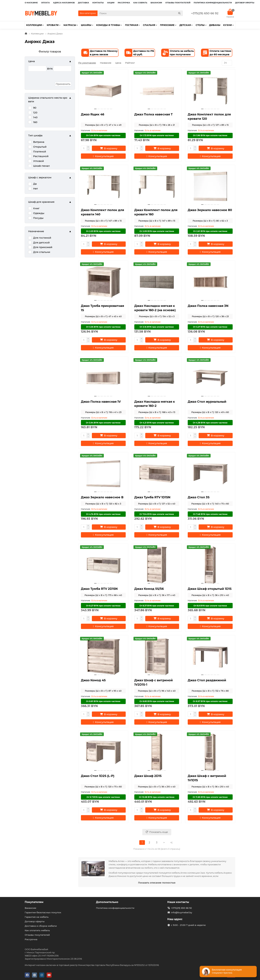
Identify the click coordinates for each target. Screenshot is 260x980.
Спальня (149, 25)
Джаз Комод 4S (93, 680)
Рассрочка (124, 3)
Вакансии (156, 3)
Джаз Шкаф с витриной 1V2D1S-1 (154, 682)
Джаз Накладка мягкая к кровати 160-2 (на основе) (155, 308)
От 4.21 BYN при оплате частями (157, 423)
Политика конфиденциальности (213, 3)
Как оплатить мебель (37, 930)
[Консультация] (103, 156)
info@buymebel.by (181, 912)
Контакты (98, 3)
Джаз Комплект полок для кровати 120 (209, 117)
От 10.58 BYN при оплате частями (157, 797)
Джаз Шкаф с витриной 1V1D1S (207, 778)
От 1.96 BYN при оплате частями (210, 135)
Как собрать (140, 3)
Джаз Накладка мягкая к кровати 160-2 (155, 404)
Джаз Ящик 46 (93, 114)
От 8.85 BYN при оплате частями (157, 701)
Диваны (215, 25)
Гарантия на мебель (37, 917)
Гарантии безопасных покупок (43, 912)
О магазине (31, 3)
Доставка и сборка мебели (41, 926)
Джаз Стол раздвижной (207, 680)
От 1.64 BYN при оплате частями (103, 135)
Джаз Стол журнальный (207, 402)
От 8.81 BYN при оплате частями (103, 701)
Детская (185, 25)
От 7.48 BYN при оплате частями (210, 514)
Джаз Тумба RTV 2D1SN (99, 589)
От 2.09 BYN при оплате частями (157, 231)
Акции (111, 3)
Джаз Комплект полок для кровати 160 (156, 212)
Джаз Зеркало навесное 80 (210, 210)
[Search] (140, 13)
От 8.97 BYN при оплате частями (210, 701)
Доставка (83, 3)
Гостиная (132, 25)
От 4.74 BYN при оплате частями (103, 514)
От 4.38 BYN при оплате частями (210, 423)
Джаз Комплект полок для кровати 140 (102, 212)
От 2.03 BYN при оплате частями (103, 231)
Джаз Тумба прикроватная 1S (102, 308)
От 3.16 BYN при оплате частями (157, 327)
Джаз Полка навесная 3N (208, 306)
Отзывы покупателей (178, 3)
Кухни (227, 25)
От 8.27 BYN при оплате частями (103, 606)
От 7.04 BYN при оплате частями (157, 514)
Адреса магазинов (64, 3)
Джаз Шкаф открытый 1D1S (210, 589)
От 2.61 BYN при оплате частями (210, 231)
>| (171, 843)
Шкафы (86, 25)
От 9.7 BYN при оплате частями (103, 797)
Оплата (45, 3)
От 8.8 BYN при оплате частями (210, 606)
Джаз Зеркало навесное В (102, 497)
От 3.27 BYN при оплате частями (210, 327)
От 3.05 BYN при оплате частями (103, 327)
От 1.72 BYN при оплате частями (157, 135)
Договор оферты (245, 3)
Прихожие (167, 25)
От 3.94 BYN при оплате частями (103, 423)
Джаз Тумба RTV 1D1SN (152, 497)
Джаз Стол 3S (199, 497)
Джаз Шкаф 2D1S (148, 776)
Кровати (53, 25)
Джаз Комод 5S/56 (149, 589)
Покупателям (34, 902)
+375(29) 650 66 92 (205, 13)
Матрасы (70, 25)
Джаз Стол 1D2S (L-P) (98, 776)
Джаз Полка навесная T (153, 114)
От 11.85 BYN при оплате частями (210, 797)
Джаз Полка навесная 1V (101, 402)
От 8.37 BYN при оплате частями (157, 606)
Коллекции (34, 25)
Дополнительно (107, 902)
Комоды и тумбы (108, 25)
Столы (200, 25)
